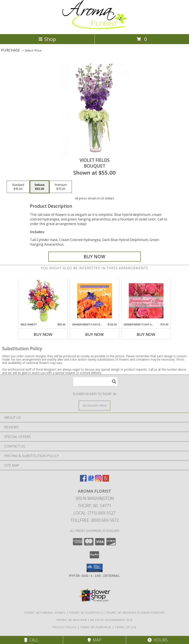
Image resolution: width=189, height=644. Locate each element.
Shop (47, 39)
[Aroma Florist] (94, 28)
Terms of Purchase (96, 627)
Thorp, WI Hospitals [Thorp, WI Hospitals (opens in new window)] (86, 613)
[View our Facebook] (83, 480)
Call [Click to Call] (31, 640)
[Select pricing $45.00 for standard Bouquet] (18, 187)
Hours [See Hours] (158, 640)
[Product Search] (95, 381)
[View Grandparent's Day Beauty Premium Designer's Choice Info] (95, 301)
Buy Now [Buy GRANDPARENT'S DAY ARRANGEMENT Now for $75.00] (146, 334)
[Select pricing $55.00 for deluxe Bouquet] (40, 187)
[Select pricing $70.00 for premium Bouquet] (61, 187)
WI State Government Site (112, 620)
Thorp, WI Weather (72, 620)
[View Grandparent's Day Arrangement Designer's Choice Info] (146, 301)
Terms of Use (126, 627)
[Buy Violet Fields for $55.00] (95, 257)
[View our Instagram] (98, 480)
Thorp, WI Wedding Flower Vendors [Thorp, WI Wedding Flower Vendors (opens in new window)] (136, 613)
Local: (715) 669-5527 (94, 513)
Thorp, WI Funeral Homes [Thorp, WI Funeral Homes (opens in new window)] (45, 613)
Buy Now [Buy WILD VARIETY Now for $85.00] (43, 334)
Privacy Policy (64, 627)
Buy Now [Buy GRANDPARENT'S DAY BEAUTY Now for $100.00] (94, 334)
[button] (95, 568)
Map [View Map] (94, 640)
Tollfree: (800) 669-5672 (95, 520)
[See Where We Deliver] (94, 405)
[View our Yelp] (106, 480)
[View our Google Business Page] (91, 480)
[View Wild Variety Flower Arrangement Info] (43, 301)
